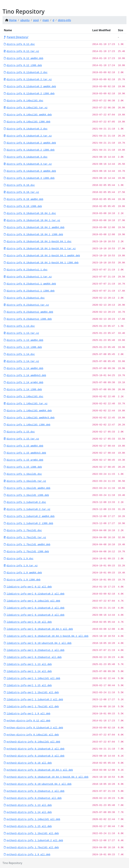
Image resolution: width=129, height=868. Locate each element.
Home (13, 20)
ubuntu (25, 20)
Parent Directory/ (16, 37)
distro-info (64, 20)
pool (36, 20)
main (46, 20)
